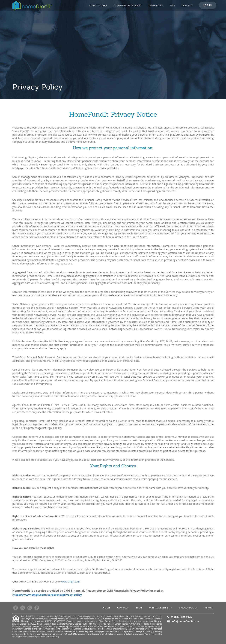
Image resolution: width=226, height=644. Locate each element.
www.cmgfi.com (70, 582)
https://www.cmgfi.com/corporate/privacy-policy (47, 595)
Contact (187, 5)
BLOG (139, 607)
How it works (98, 5)
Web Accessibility (161, 607)
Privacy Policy (188, 607)
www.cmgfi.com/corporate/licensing (44, 636)
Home (106, 607)
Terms (209, 607)
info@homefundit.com (185, 621)
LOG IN (208, 5)
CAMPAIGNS (156, 5)
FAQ (172, 5)
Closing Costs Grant (128, 5)
